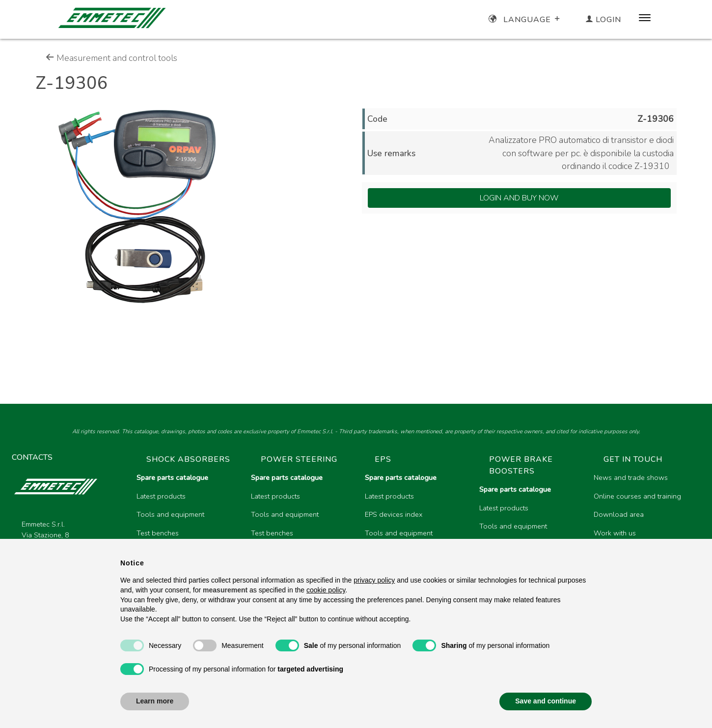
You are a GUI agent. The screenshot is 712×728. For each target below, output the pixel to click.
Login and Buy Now (519, 198)
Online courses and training (637, 496)
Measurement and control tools (111, 58)
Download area (619, 514)
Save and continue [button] (546, 701)
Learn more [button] (155, 701)
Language (525, 20)
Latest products (161, 496)
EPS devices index (394, 514)
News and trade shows (631, 477)
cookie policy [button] (326, 590)
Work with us (615, 533)
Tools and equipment (170, 514)
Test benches (158, 533)
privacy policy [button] (374, 580)
